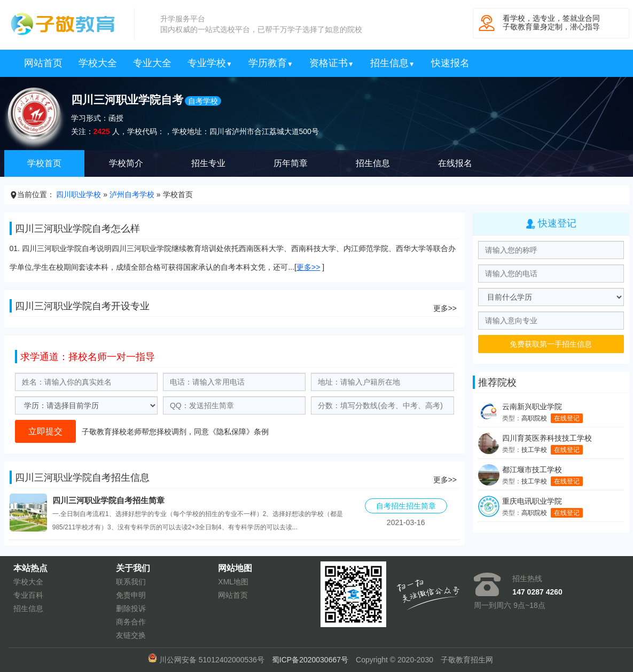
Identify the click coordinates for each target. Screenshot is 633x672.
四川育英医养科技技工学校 (547, 438)
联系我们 (131, 582)
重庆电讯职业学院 (532, 501)
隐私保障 (231, 432)
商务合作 (131, 622)
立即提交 (45, 431)
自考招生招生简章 (406, 506)
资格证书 (332, 63)
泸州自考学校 (132, 194)
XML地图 (233, 582)
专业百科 (28, 595)
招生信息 (393, 63)
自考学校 (203, 101)
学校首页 (44, 163)
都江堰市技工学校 (532, 470)
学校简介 (126, 163)
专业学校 (210, 63)
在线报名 (455, 163)
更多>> (308, 267)
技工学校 (534, 450)
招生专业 (208, 163)
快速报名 (450, 63)
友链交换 (131, 635)
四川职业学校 (79, 194)
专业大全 (152, 63)
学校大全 (98, 63)
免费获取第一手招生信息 (551, 344)
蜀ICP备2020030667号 (310, 660)
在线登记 (567, 418)
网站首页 (43, 63)
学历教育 (271, 63)
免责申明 (131, 595)
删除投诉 (131, 608)
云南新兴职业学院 (532, 407)
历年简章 (291, 163)
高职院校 (534, 418)
